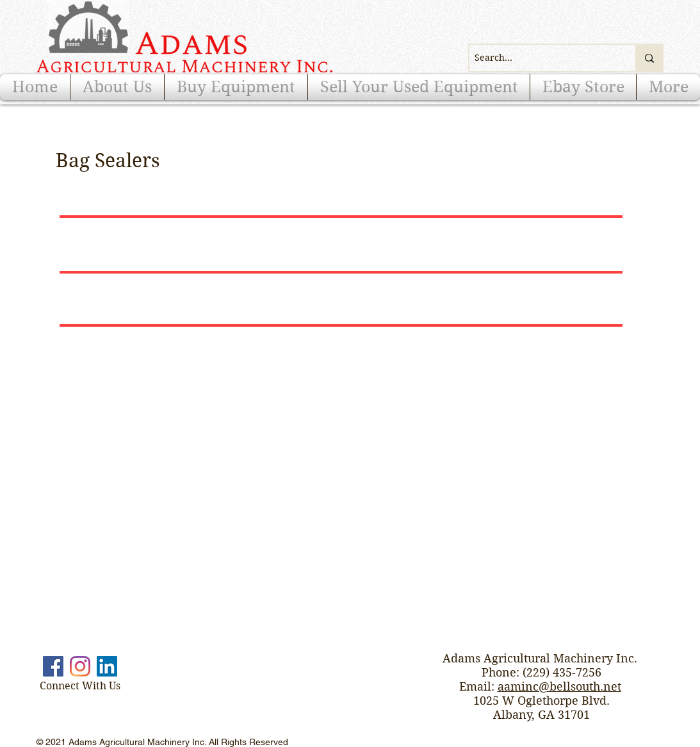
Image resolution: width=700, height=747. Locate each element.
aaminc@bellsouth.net (559, 686)
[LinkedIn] (107, 666)
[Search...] (541, 58)
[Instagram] (80, 666)
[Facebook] (53, 666)
